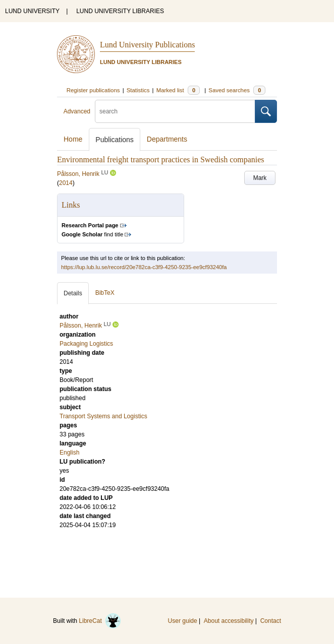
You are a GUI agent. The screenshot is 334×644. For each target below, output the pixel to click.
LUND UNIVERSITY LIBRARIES (120, 11)
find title (92, 234)
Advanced (77, 111)
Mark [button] (260, 178)
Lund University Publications (147, 45)
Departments (167, 139)
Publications (115, 140)
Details (73, 293)
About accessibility (229, 621)
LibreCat (100, 621)
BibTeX (105, 293)
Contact (271, 621)
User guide (183, 621)
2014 (66, 183)
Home (73, 139)
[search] (175, 111)
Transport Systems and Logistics (103, 416)
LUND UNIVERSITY (32, 11)
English (69, 453)
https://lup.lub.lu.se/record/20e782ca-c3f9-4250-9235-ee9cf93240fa (144, 267)
